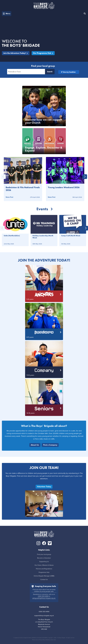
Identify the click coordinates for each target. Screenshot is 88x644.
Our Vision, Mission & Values (44, 565)
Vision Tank (53, 640)
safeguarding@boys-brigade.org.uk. (44, 598)
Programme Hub (44, 572)
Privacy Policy (42, 640)
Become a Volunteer (44, 558)
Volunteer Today (44, 487)
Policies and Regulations (44, 569)
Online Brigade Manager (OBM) (44, 576)
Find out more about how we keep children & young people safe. (44, 590)
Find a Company (50, 445)
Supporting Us (44, 562)
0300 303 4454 (43, 596)
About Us (35, 445)
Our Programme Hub (43, 53)
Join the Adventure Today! (16, 53)
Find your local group (44, 554)
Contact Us (44, 580)
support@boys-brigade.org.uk (44, 616)
